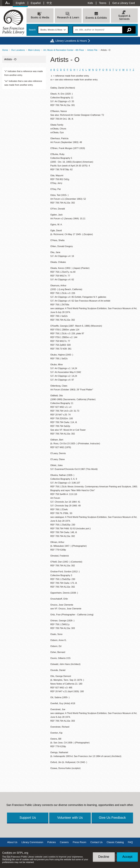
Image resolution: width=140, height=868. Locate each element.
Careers (64, 842)
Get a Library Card (124, 3)
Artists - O (10, 59)
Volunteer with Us (70, 818)
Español (36, 3)
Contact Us (96, 842)
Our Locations (18, 50)
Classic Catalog (115, 842)
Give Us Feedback (112, 818)
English (20, 3)
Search (32, 30)
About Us (12, 842)
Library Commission (32, 842)
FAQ (130, 842)
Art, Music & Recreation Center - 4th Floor (64, 50)
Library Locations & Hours (71, 41)
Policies (52, 842)
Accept (127, 857)
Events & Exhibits (96, 18)
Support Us (28, 818)
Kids (90, 3)
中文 (49, 3)
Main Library (34, 50)
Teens (103, 3)
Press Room (80, 842)
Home (5, 50)
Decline (104, 857)
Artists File (92, 50)
